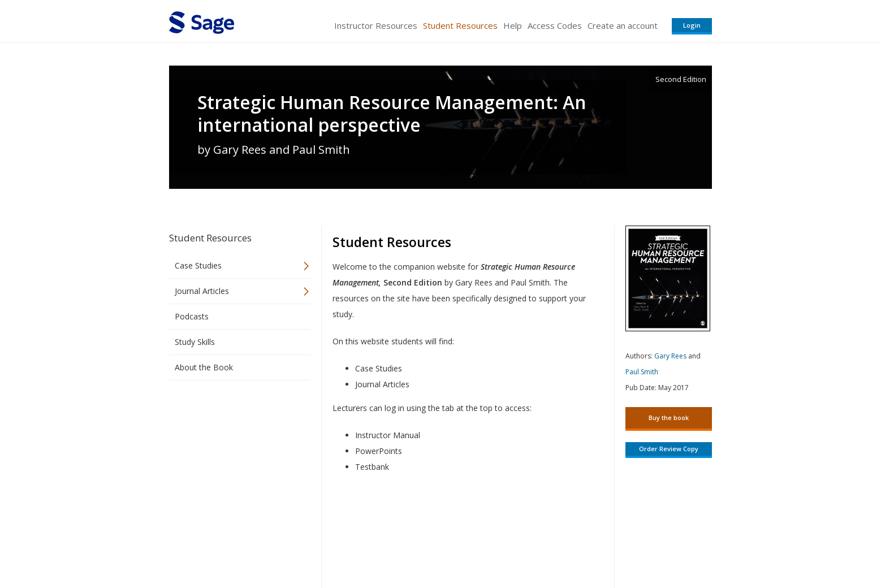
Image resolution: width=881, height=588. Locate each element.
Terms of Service (505, 546)
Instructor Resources (376, 25)
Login (692, 25)
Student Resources (460, 25)
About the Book (204, 367)
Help (513, 25)
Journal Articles (202, 291)
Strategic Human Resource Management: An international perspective (392, 114)
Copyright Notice (574, 546)
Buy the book (669, 418)
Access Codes (555, 25)
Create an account (623, 25)
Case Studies (198, 265)
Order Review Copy (669, 449)
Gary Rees (670, 356)
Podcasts (192, 316)
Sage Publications (234, 546)
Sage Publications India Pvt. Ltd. (333, 546)
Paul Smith (642, 372)
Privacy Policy (637, 546)
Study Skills (195, 342)
